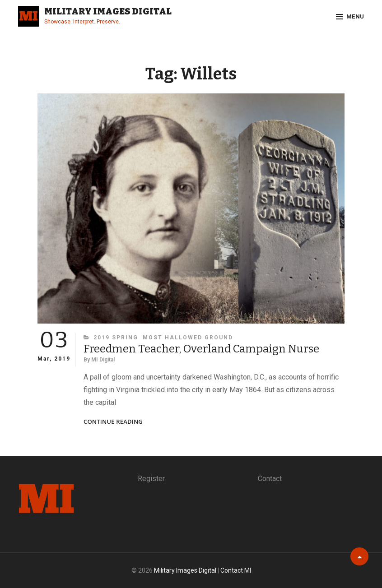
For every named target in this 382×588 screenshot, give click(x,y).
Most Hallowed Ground (188, 338)
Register (151, 479)
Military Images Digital (108, 11)
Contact (270, 479)
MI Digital (103, 360)
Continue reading (113, 422)
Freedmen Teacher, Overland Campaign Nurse (201, 349)
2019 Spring (116, 338)
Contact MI (236, 570)
